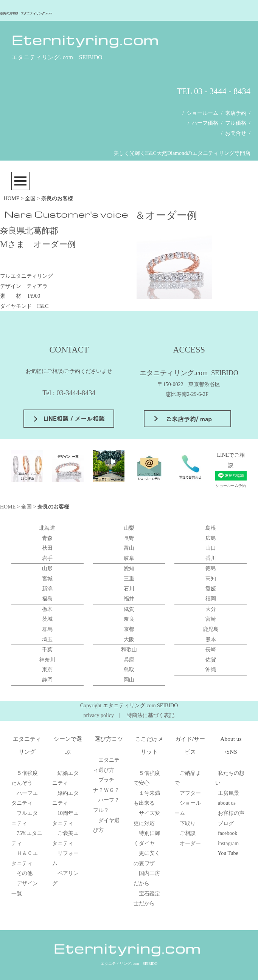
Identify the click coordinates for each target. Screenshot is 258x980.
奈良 (129, 619)
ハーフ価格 (205, 123)
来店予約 (236, 113)
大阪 (129, 639)
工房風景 (228, 793)
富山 (129, 548)
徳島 (211, 568)
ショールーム (202, 113)
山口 (211, 548)
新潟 (47, 589)
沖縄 (211, 670)
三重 (129, 579)
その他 (25, 873)
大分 (211, 609)
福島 (47, 599)
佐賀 (211, 660)
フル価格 (236, 123)
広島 (211, 538)
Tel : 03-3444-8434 (69, 393)
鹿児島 (211, 629)
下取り (188, 823)
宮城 (47, 579)
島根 (211, 528)
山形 (47, 568)
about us (227, 803)
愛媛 (211, 589)
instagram (228, 843)
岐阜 (129, 558)
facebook (228, 833)
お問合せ (236, 133)
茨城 (47, 619)
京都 (129, 629)
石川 (129, 589)
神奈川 (47, 660)
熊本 (211, 639)
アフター (190, 793)
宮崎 (211, 619)
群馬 (47, 629)
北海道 (47, 528)
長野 (129, 538)
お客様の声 (231, 813)
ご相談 (188, 833)
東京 (47, 670)
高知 (211, 579)
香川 (211, 558)
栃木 (47, 609)
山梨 (129, 528)
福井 (129, 599)
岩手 (47, 558)
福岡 (211, 599)
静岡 (47, 680)
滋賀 (129, 609)
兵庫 (129, 660)
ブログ (226, 823)
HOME (12, 199)
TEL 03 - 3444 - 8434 (214, 91)
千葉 (47, 650)
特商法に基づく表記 (151, 715)
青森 (47, 538)
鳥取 (129, 670)
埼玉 (47, 639)
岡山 (129, 680)
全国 (30, 199)
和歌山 (129, 650)
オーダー (190, 843)
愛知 (129, 568)
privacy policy (99, 715)
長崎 (211, 650)
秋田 (47, 548)
